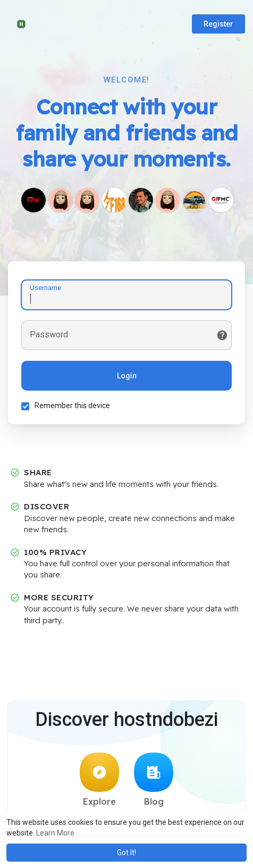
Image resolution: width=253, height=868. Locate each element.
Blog (154, 780)
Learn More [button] (55, 833)
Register (218, 24)
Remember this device (72, 406)
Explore (99, 780)
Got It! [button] (126, 853)
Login (127, 376)
